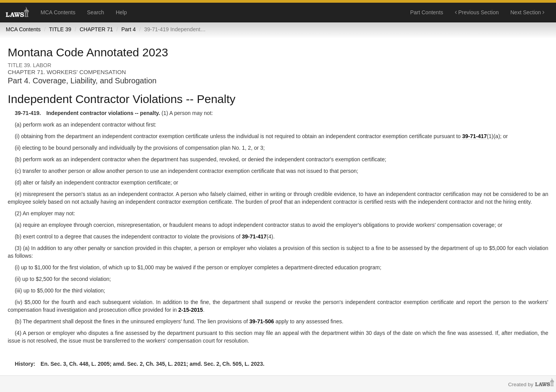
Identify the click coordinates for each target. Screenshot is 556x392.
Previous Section (477, 12)
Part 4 (128, 29)
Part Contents (427, 12)
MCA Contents (58, 12)
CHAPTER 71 (96, 29)
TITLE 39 (60, 29)
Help (121, 12)
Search (95, 12)
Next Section (527, 12)
